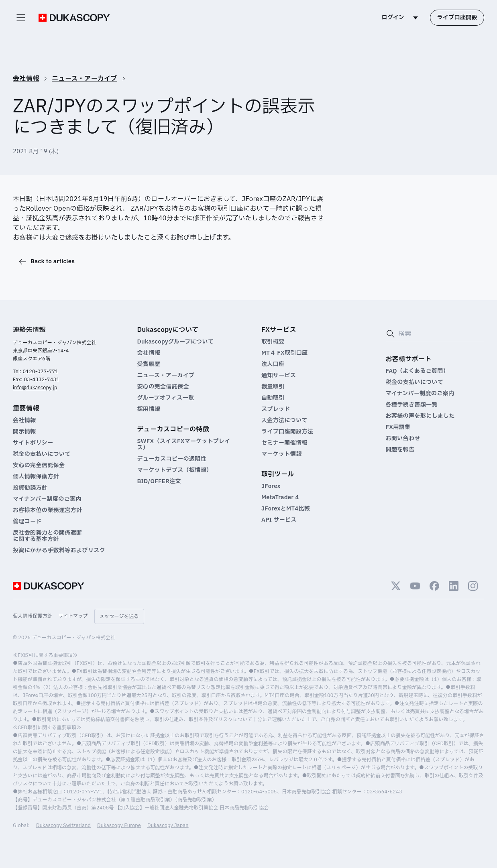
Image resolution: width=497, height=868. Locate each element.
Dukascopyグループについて (176, 342)
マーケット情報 (282, 454)
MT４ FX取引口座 (284, 353)
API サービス (279, 520)
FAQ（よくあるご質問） (418, 371)
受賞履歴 (149, 364)
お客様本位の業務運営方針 (47, 510)
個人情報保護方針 (36, 477)
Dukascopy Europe (119, 825)
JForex (271, 486)
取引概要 (273, 342)
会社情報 (26, 79)
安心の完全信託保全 (39, 466)
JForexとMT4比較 (286, 509)
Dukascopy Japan (168, 825)
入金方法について (284, 421)
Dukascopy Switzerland (63, 825)
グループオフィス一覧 (166, 398)
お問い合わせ (403, 439)
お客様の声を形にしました (420, 416)
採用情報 (149, 409)
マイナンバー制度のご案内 (47, 499)
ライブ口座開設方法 (287, 432)
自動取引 (273, 398)
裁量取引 (273, 387)
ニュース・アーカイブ (84, 79)
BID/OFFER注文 (159, 482)
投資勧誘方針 (30, 488)
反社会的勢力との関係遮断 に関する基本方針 (47, 536)
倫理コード (27, 522)
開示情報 (24, 432)
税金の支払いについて (42, 454)
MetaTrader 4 (280, 498)
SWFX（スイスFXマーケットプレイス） (184, 445)
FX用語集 (398, 427)
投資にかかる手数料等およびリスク (59, 551)
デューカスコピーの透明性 (172, 459)
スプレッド (276, 409)
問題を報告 (400, 450)
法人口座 (273, 364)
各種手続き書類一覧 (412, 405)
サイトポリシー (33, 443)
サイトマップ (73, 616)
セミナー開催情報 (284, 443)
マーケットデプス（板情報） (175, 470)
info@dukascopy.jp (35, 388)
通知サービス (279, 376)
